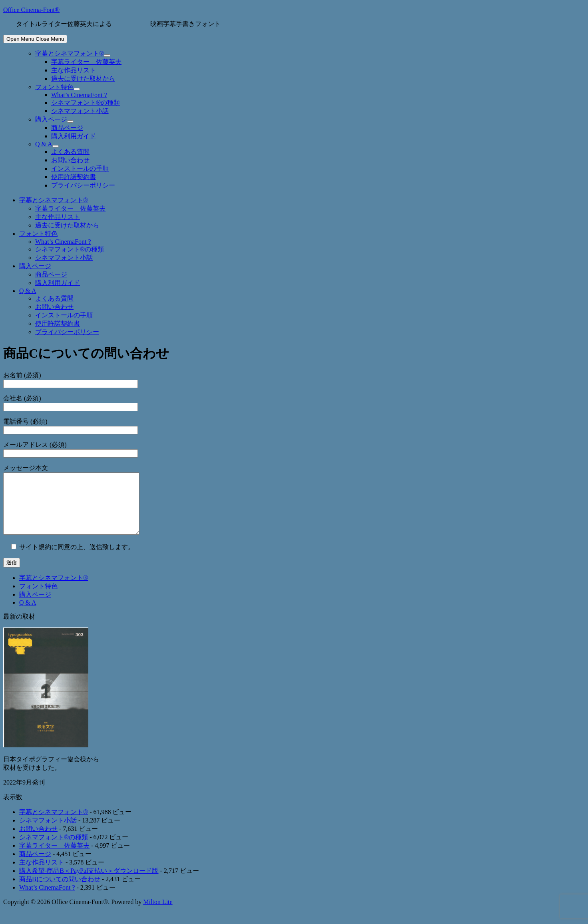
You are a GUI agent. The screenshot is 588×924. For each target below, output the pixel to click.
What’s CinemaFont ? (79, 95)
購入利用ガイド (74, 136)
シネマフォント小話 (80, 111)
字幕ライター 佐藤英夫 (86, 62)
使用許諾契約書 (74, 177)
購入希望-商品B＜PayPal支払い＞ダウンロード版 (89, 883)
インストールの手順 (80, 168)
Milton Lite (158, 914)
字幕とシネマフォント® (70, 53)
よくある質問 (70, 152)
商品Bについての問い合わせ (60, 891)
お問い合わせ (70, 160)
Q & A (44, 144)
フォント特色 (54, 87)
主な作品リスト (74, 70)
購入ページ (51, 119)
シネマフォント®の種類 (86, 103)
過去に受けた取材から (83, 79)
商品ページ (67, 128)
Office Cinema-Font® (31, 10)
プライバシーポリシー (83, 185)
